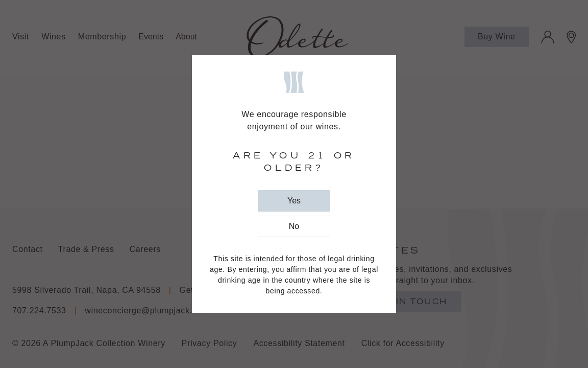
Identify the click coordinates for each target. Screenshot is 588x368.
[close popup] (294, 201)
